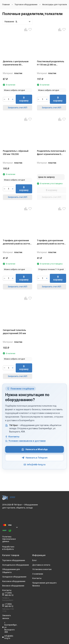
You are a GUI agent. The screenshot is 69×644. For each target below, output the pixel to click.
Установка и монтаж (42, 569)
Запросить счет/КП (18, 108)
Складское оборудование (14, 577)
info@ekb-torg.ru (34, 465)
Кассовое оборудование (14, 581)
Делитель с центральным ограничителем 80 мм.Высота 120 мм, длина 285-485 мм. (16, 63)
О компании (38, 574)
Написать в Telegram (35, 458)
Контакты (12, 437)
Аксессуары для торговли (55, 4)
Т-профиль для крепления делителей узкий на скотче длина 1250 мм (51, 242)
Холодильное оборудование (16, 565)
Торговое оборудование (26, 4)
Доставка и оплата (41, 565)
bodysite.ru (9, 549)
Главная (6, 4)
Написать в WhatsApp (34, 449)
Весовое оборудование (13, 586)
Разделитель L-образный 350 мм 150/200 (16, 153)
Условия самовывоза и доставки (25, 441)
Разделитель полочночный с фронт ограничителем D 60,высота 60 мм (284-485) (51, 153)
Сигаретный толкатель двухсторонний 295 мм (14, 332)
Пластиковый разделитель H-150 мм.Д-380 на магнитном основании (51, 63)
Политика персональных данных (9, 539)
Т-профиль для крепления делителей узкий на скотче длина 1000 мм (16, 242)
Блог (34, 560)
